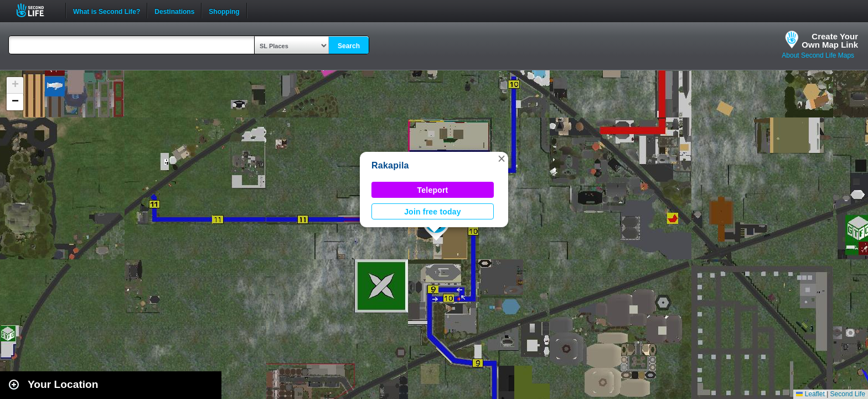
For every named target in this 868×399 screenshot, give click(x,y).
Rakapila (390, 165)
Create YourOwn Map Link (830, 40)
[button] (502, 158)
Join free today (433, 212)
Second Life (36, 10)
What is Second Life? (107, 11)
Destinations (174, 11)
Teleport (433, 190)
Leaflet (810, 394)
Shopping (224, 11)
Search (349, 46)
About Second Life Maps (818, 55)
